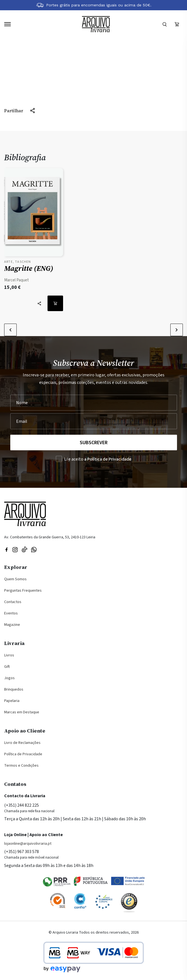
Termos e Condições (21, 766)
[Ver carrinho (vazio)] (177, 24)
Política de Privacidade (23, 754)
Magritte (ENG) (29, 268)
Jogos (9, 678)
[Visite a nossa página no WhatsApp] (34, 549)
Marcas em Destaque (22, 712)
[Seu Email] (94, 421)
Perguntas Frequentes (23, 591)
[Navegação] (8, 24)
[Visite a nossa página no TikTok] (24, 549)
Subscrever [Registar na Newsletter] (94, 443)
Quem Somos (15, 579)
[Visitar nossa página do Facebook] (7, 549)
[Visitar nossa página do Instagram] (15, 549)
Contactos (13, 602)
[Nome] (94, 403)
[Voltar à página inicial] (96, 24)
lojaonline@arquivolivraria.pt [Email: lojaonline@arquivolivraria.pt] (28, 844)
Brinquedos (14, 689)
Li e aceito (98, 459)
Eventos (11, 613)
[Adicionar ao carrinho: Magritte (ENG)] (55, 303)
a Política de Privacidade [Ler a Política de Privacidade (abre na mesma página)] (108, 459)
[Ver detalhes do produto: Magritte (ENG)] (34, 214)
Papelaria (12, 701)
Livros (9, 655)
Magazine (12, 625)
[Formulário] (164, 24)
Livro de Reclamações (22, 743)
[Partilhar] (20, 111)
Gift (7, 667)
